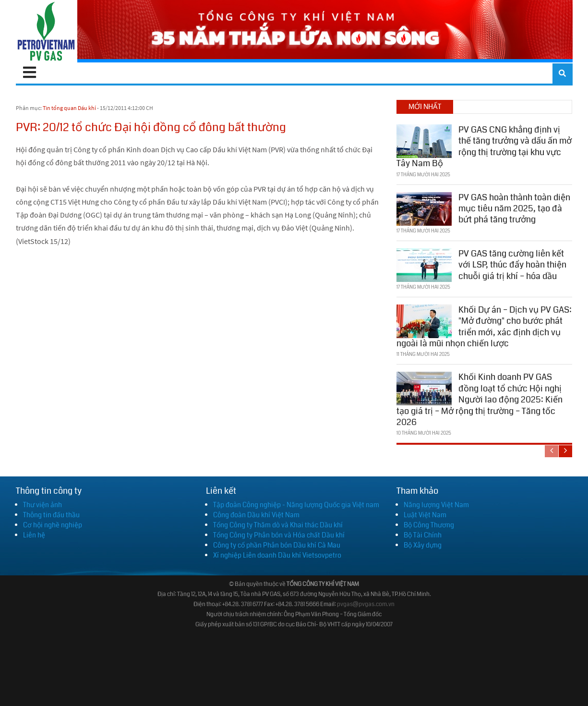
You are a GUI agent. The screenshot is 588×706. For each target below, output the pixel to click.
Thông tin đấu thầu (51, 515)
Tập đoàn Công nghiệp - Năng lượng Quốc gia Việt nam (296, 505)
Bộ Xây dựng (423, 545)
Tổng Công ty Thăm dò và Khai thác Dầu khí (278, 525)
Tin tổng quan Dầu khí (69, 108)
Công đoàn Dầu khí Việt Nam (256, 515)
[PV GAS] (47, 31)
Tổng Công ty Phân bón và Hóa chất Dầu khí (279, 535)
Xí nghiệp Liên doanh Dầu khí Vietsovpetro (277, 555)
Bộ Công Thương (429, 525)
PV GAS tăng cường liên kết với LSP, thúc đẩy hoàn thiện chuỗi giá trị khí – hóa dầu (512, 265)
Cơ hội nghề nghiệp (53, 525)
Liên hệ (34, 535)
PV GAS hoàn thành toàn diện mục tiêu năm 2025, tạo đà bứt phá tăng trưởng (514, 209)
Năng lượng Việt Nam (436, 505)
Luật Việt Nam (425, 515)
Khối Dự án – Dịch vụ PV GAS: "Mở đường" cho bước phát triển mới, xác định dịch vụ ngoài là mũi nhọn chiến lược (484, 327)
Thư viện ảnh (42, 505)
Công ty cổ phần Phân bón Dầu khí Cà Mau (277, 545)
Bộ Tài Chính (423, 535)
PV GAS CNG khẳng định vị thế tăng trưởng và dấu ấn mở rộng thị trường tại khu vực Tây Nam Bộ (484, 146)
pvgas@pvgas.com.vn (366, 604)
